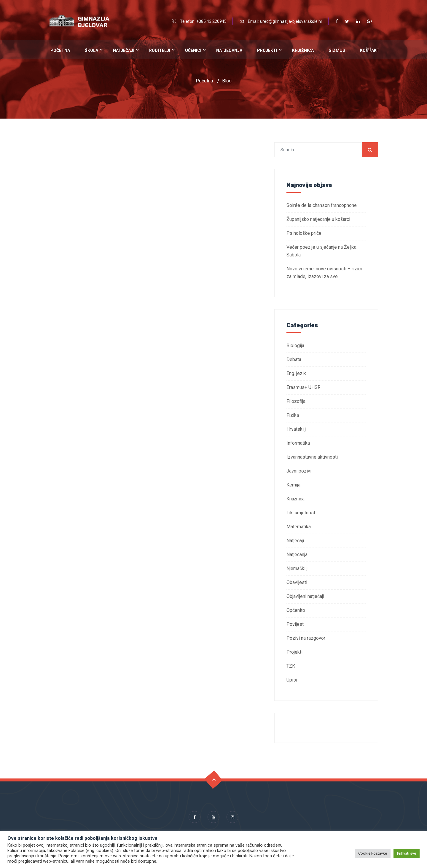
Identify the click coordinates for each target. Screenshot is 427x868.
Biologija (295, 346)
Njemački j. (297, 568)
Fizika (293, 415)
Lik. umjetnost (301, 513)
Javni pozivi (299, 471)
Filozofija (296, 401)
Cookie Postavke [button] (373, 853)
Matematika (299, 527)
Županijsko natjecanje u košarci (318, 219)
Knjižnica (303, 50)
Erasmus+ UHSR (303, 387)
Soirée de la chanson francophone (322, 205)
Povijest (295, 624)
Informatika (298, 443)
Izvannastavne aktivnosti (312, 457)
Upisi (292, 680)
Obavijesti (297, 582)
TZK (291, 666)
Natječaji (124, 50)
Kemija (293, 485)
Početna (60, 50)
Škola (91, 50)
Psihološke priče (304, 233)
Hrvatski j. (297, 429)
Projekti (267, 50)
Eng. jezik (296, 373)
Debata (294, 359)
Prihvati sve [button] (407, 853)
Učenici (193, 50)
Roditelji (160, 50)
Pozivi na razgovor (306, 638)
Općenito (296, 610)
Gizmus (337, 50)
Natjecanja (229, 50)
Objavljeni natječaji (305, 596)
